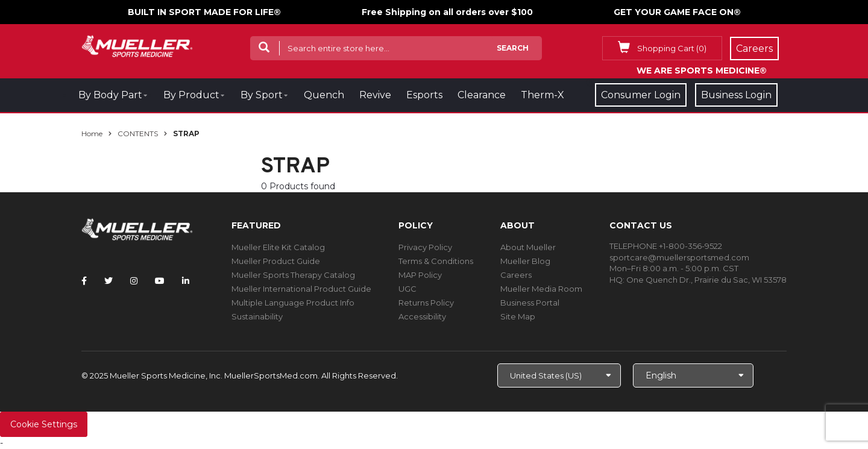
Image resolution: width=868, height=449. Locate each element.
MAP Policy (420, 275)
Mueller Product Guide (276, 261)
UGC (407, 289)
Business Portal (530, 303)
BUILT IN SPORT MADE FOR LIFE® (204, 12)
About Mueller (528, 247)
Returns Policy (426, 303)
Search (513, 48)
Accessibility (422, 316)
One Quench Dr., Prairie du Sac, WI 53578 (706, 280)
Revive (375, 95)
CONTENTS (138, 133)
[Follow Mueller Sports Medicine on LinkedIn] (186, 281)
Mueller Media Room (541, 289)
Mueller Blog (525, 261)
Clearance (482, 95)
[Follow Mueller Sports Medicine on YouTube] (160, 281)
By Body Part (110, 95)
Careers (516, 275)
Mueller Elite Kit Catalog (278, 247)
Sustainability (257, 316)
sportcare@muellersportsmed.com (679, 257)
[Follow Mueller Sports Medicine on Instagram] (134, 281)
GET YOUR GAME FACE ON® (677, 12)
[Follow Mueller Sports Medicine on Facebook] (84, 281)
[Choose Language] (693, 375)
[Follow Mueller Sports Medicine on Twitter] (108, 281)
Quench (324, 95)
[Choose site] (559, 375)
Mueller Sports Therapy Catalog (293, 275)
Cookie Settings (44, 424)
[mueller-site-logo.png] (137, 45)
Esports (424, 95)
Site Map (518, 316)
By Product (191, 95)
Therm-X (542, 95)
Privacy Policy (425, 247)
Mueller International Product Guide (301, 289)
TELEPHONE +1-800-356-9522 (666, 246)
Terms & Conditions (436, 261)
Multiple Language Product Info (293, 303)
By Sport (262, 95)
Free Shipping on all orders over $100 (447, 12)
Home (92, 133)
